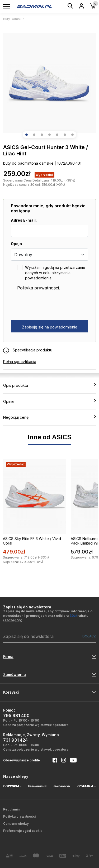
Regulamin (11, 809)
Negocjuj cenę (49, 417)
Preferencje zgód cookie (23, 831)
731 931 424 (15, 740)
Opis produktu (49, 385)
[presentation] (51, 306)
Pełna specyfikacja (20, 362)
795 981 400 (16, 716)
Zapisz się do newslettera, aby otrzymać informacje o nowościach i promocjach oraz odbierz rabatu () (48, 616)
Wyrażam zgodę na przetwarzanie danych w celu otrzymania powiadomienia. (55, 273)
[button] (27, 135)
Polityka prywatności (38, 288)
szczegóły (13, 620)
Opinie (49, 401)
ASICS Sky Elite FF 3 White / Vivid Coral (32, 541)
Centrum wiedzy (16, 824)
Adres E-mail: (24, 220)
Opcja (16, 244)
